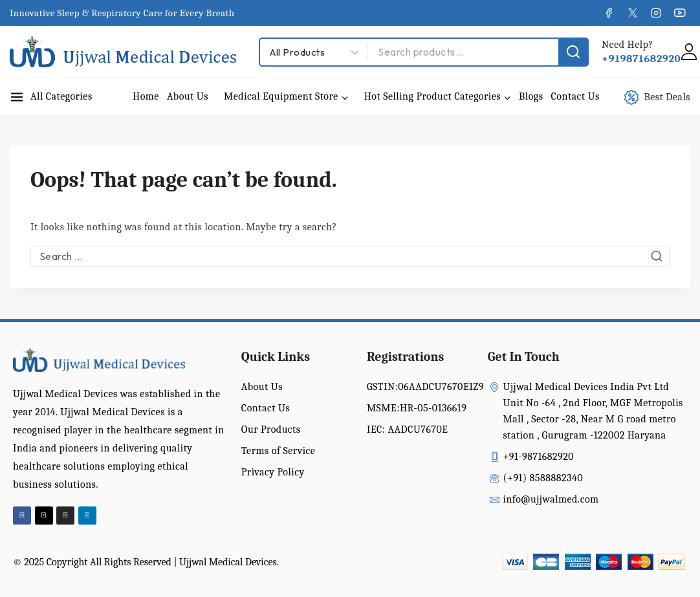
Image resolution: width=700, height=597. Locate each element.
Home (146, 96)
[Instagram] (656, 13)
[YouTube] (680, 13)
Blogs (531, 96)
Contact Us (575, 96)
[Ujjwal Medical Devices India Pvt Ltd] (123, 52)
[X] (632, 13)
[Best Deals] (664, 97)
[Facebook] (609, 13)
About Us (188, 96)
